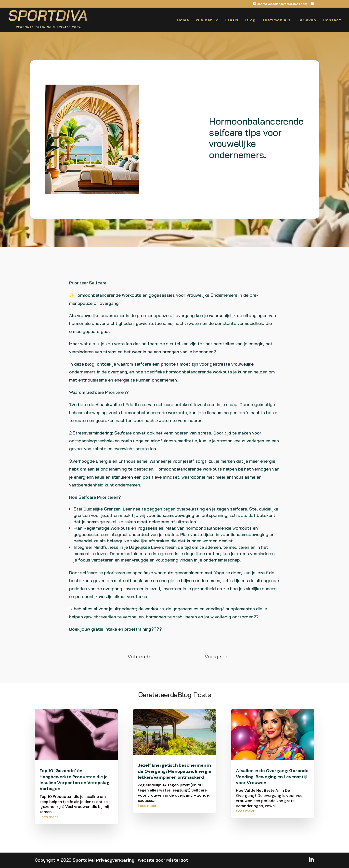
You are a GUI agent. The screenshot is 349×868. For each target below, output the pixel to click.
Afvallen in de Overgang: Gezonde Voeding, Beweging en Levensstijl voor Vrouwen (272, 777)
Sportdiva (83, 860)
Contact (332, 20)
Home (183, 20)
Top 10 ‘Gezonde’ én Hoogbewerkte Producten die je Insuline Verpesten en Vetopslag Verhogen (74, 780)
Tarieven (307, 20)
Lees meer (49, 817)
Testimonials (277, 20)
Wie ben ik (207, 20)
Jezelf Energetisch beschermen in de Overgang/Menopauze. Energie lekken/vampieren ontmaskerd (174, 771)
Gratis (232, 20)
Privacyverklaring (115, 860)
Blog (250, 20)
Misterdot (177, 860)
